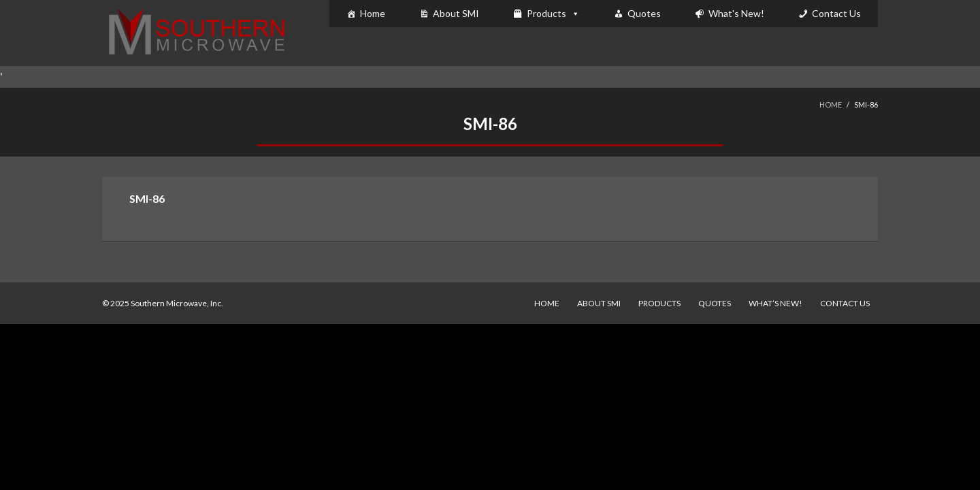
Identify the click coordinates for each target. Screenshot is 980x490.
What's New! (736, 13)
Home (373, 13)
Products (546, 13)
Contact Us (836, 13)
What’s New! (775, 303)
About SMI (456, 13)
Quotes (644, 13)
